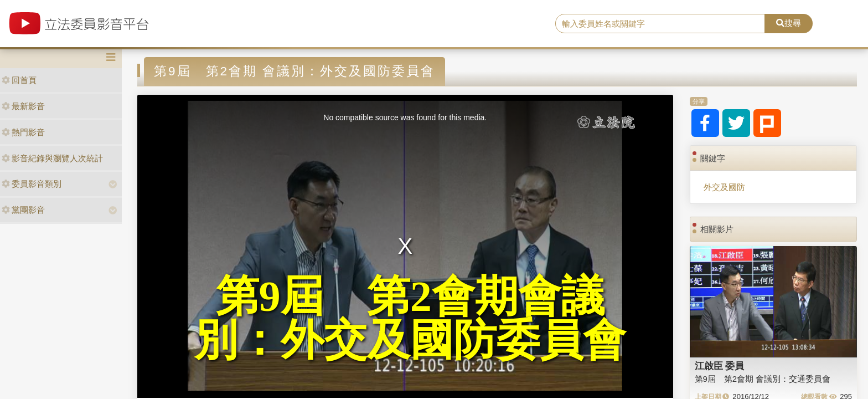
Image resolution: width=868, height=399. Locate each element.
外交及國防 (724, 187)
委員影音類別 (32, 184)
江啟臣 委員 (720, 366)
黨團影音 (23, 210)
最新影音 (23, 106)
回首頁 (19, 80)
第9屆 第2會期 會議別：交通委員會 (763, 379)
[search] (660, 24)
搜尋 (789, 23)
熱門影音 (23, 132)
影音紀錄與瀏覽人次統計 (52, 158)
